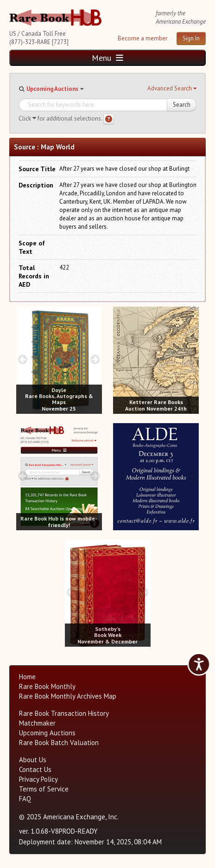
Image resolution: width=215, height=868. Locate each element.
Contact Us (35, 769)
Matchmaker (37, 723)
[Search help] (109, 119)
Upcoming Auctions (52, 89)
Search (182, 105)
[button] (172, 89)
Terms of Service (44, 789)
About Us (33, 760)
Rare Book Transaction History (64, 713)
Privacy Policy (38, 779)
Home (27, 677)
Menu (107, 58)
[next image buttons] (95, 359)
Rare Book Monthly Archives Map (68, 696)
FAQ (25, 799)
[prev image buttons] (23, 359)
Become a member (142, 38)
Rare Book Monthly (47, 686)
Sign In (191, 38)
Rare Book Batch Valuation (59, 743)
